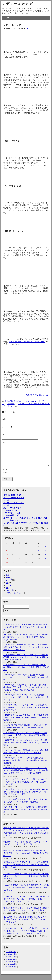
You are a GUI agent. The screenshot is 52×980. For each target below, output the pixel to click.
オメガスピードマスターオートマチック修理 (27, 342)
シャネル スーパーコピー (14, 515)
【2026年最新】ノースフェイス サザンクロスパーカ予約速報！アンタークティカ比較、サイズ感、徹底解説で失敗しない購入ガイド (26, 661)
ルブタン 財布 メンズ (12, 499)
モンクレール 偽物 (11, 527)
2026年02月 (11, 961)
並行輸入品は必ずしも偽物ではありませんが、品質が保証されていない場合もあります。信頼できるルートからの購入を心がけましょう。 (26, 869)
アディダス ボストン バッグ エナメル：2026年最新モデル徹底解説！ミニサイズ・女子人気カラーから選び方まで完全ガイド (26, 712)
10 (39, 555)
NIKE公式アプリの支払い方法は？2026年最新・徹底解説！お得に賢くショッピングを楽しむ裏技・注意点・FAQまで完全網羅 (26, 641)
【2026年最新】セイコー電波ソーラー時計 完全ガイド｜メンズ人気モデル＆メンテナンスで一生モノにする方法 (26, 631)
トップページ (9, 18)
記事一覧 (11, 404)
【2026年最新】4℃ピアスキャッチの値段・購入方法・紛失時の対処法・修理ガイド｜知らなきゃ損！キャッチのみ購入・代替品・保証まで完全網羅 (26, 692)
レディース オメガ (17, 4)
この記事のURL (32, 395)
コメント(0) (44, 395)
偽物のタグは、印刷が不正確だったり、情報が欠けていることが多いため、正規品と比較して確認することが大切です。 (26, 857)
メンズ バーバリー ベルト (14, 502)
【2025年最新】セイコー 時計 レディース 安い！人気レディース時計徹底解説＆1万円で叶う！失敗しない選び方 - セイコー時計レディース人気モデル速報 (26, 774)
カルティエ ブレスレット (14, 507)
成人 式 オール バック (12, 512)
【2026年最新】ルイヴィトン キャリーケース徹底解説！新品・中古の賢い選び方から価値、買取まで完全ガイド (26, 671)
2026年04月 (11, 956)
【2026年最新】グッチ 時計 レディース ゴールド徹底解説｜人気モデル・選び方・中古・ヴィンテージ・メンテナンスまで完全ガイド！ (26, 651)
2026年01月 (11, 963)
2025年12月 (11, 966)
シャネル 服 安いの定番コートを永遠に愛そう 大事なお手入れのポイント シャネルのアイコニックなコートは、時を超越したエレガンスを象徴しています (26, 935)
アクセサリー (12, 589)
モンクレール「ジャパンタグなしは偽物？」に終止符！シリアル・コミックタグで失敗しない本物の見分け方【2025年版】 (26, 786)
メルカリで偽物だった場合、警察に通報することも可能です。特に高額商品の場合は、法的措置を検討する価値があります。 (26, 892)
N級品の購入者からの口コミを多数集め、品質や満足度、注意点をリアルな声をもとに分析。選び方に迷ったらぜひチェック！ (26, 924)
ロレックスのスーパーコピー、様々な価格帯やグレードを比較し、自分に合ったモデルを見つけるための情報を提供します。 (26, 880)
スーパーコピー (10, 504)
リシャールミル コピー (34, 522)
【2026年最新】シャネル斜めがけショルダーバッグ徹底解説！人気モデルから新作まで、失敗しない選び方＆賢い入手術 (26, 747)
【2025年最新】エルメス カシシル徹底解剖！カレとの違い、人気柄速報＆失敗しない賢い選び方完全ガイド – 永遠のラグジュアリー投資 (26, 796)
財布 (8, 582)
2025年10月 (11, 971)
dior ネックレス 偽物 (12, 517)
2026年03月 (11, 958)
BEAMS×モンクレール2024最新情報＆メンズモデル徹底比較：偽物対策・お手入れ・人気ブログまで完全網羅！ (25, 814)
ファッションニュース (15, 597)
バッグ (9, 584)
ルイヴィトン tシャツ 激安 (14, 522)
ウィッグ (10, 594)
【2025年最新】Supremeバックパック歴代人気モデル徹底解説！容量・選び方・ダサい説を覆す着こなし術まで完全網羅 (26, 764)
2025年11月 (11, 968)
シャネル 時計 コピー (12, 520)
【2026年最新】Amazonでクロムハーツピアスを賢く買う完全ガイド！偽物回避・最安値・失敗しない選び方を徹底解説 (26, 722)
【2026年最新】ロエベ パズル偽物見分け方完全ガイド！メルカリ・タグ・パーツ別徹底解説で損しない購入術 (26, 681)
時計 (29, 29)
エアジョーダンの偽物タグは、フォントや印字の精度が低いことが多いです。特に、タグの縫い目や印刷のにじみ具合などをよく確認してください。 (26, 903)
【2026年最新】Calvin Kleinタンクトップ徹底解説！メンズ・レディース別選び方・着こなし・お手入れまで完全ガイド (26, 702)
